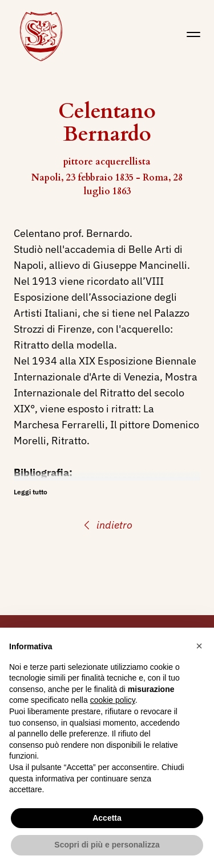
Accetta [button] (107, 818)
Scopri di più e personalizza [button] (107, 845)
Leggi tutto (31, 492)
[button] (199, 646)
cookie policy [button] (113, 700)
